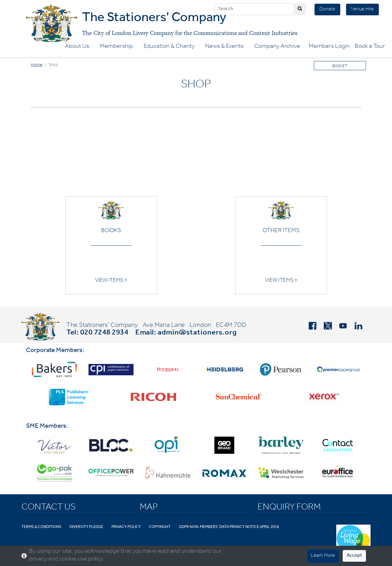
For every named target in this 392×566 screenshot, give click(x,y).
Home (37, 65)
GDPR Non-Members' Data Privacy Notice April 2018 (229, 527)
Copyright (160, 527)
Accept (354, 556)
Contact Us (49, 508)
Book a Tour (370, 47)
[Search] (254, 9)
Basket (340, 67)
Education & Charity (169, 47)
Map (149, 508)
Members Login (329, 47)
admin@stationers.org (197, 333)
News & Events (224, 47)
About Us (77, 47)
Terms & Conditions (41, 527)
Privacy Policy (126, 527)
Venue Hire (362, 10)
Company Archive (277, 47)
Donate (327, 10)
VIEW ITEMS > (111, 281)
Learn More (323, 556)
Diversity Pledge (86, 527)
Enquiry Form (289, 508)
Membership (116, 47)
